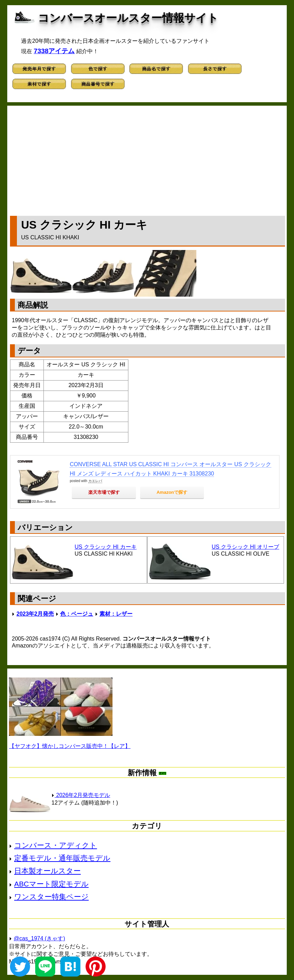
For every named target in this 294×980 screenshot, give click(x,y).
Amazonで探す (172, 492)
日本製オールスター (47, 871)
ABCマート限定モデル (51, 884)
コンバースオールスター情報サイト (128, 18)
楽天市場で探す (104, 492)
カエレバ (95, 481)
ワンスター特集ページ (51, 897)
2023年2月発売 (35, 614)
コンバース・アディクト (56, 845)
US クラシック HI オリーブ (246, 547)
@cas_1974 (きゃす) (40, 938)
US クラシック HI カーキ (106, 547)
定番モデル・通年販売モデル (62, 858)
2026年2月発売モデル (81, 795)
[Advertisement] (147, 159)
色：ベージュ (77, 614)
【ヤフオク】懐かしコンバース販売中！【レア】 (70, 746)
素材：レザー (116, 614)
